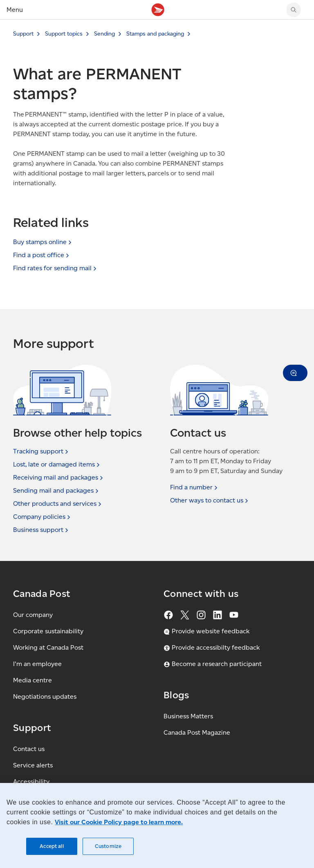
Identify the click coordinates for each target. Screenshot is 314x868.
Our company (33, 615)
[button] (295, 373)
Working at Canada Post (48, 647)
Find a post (42, 255)
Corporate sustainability (48, 631)
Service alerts (33, 765)
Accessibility (31, 782)
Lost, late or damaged (57, 464)
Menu (15, 10)
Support (23, 34)
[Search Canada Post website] (294, 10)
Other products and (58, 504)
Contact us (29, 749)
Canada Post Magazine (197, 732)
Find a (195, 487)
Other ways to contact (210, 500)
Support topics (64, 34)
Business (41, 530)
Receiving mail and (59, 478)
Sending (104, 34)
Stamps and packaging (155, 34)
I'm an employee (37, 664)
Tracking (41, 451)
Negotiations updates (45, 696)
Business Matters (188, 716)
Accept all (52, 846)
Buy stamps (43, 242)
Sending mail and (57, 491)
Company (43, 517)
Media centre (33, 680)
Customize (108, 846)
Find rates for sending (56, 268)
